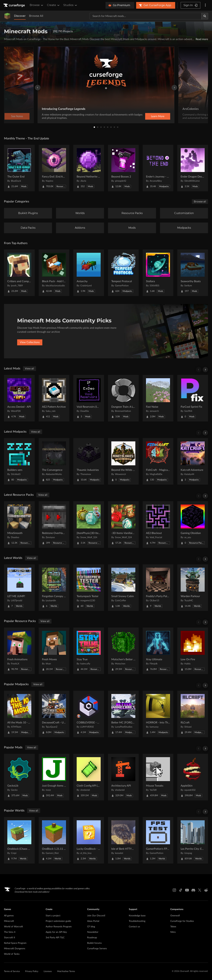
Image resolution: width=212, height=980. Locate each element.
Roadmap (92, 938)
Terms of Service (12, 971)
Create (53, 5)
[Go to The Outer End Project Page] (19, 168)
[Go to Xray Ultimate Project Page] (158, 651)
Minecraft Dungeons (15, 949)
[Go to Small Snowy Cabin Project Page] (123, 588)
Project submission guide (58, 921)
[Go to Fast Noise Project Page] (158, 398)
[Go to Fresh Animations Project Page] (19, 651)
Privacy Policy (32, 971)
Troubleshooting (137, 921)
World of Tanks (12, 954)
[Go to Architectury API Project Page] (123, 777)
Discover (20, 16)
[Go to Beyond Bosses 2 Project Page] (123, 168)
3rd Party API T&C (55, 938)
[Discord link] (193, 890)
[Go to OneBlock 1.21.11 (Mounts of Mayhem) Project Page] (54, 840)
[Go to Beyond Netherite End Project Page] (89, 168)
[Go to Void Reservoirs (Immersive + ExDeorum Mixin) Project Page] (89, 398)
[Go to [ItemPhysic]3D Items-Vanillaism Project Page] (89, 524)
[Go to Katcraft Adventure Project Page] (193, 461)
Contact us (134, 927)
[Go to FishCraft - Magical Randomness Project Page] (158, 461)
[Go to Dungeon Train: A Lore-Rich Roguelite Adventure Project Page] (123, 398)
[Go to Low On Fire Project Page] (193, 651)
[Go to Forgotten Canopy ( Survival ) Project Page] (54, 588)
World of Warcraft (13, 927)
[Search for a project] (146, 16)
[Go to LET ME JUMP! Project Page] (19, 588)
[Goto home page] (14, 5)
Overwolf (175, 916)
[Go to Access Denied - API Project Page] (19, 398)
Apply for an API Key (56, 932)
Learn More (158, 116)
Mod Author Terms (66, 971)
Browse (37, 5)
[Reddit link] (206, 890)
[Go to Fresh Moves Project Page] (54, 651)
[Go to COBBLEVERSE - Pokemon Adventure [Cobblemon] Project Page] (89, 714)
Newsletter (93, 932)
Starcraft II (9, 938)
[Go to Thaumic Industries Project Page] (89, 461)
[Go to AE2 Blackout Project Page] (158, 524)
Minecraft (9, 921)
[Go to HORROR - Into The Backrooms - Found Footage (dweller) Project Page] (158, 714)
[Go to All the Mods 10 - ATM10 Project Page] (19, 714)
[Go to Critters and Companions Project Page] (19, 273)
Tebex (173, 927)
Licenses (48, 971)
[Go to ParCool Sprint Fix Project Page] (193, 398)
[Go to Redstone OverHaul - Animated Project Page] (54, 524)
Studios (70, 5)
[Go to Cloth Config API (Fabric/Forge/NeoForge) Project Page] (89, 777)
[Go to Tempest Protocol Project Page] (123, 273)
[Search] (205, 16)
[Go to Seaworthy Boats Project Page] (193, 273)
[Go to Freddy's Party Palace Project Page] (158, 588)
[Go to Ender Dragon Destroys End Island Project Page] (193, 168)
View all (29, 369)
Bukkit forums (94, 943)
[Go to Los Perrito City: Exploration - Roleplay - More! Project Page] (193, 840)
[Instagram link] (174, 890)
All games (9, 916)
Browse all (200, 202)
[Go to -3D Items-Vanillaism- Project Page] (123, 524)
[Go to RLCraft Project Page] (193, 714)
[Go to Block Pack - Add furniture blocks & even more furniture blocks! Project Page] (54, 273)
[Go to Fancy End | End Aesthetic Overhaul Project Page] (54, 168)
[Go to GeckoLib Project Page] (19, 777)
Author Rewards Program (59, 927)
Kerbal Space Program (15, 943)
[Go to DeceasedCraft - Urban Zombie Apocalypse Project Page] (54, 714)
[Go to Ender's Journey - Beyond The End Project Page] (158, 168)
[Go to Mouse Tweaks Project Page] (158, 777)
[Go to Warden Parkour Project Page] (193, 588)
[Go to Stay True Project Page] (89, 651)
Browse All (36, 16)
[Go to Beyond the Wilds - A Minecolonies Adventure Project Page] (123, 461)
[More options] (205, 5)
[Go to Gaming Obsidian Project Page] (193, 524)
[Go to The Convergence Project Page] (54, 461)
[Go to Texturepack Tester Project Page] (89, 588)
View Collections (30, 342)
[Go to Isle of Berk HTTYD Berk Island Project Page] (123, 840)
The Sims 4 (10, 932)
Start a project (53, 916)
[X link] (200, 890)
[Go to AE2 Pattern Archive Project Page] (54, 398)
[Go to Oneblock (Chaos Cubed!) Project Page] (19, 840)
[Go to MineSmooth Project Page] (19, 524)
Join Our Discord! (96, 916)
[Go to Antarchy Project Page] (89, 273)
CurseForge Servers (97, 949)
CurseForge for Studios (182, 921)
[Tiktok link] (181, 890)
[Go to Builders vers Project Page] (19, 461)
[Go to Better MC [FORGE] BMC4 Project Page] (123, 714)
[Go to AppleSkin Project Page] (193, 777)
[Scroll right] (205, 370)
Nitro (173, 932)
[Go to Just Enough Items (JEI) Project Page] (54, 777)
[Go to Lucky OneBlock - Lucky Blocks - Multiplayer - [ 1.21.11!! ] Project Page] (89, 840)
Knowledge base (137, 916)
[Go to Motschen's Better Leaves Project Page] (123, 651)
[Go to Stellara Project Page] (158, 273)
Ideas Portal (93, 921)
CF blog (91, 927)
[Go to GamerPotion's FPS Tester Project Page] (158, 840)
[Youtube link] (187, 890)
